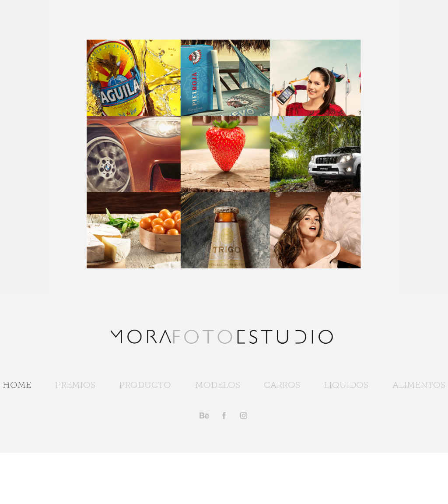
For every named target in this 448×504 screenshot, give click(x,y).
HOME (17, 385)
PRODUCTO (145, 385)
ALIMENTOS (419, 385)
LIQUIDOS (346, 385)
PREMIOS (75, 385)
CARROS (282, 385)
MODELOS (218, 385)
